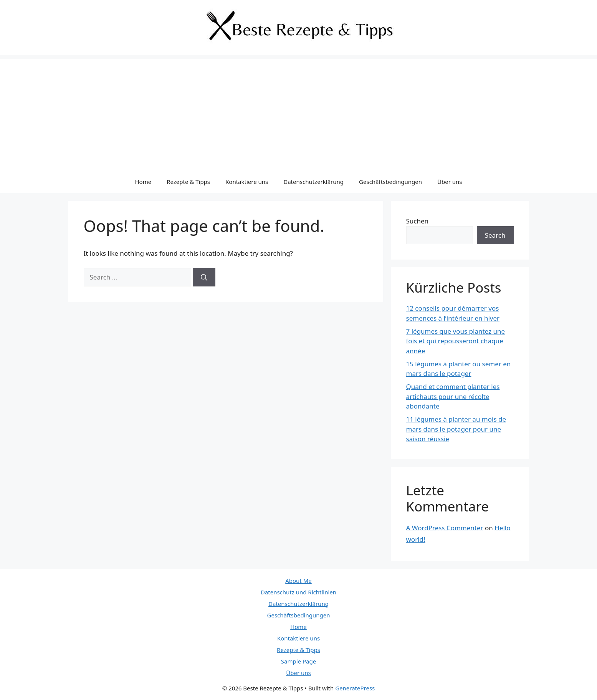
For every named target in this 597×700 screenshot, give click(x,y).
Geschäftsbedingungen (390, 182)
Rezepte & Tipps (188, 182)
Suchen (418, 221)
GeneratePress (355, 688)
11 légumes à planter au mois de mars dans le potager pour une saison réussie (456, 429)
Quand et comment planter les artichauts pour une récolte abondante (453, 396)
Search (495, 235)
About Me (298, 581)
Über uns (450, 182)
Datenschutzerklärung (313, 182)
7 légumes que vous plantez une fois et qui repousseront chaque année (456, 341)
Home (143, 182)
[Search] (204, 277)
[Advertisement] (299, 113)
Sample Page (298, 661)
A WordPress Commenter (445, 528)
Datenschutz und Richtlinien (298, 592)
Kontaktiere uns (247, 182)
